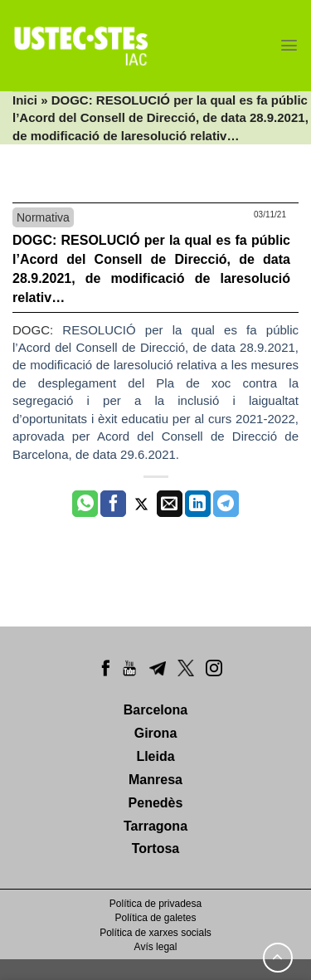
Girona (156, 733)
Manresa (155, 780)
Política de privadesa (155, 904)
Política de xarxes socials (155, 933)
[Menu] (289, 45)
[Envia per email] (170, 504)
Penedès (156, 803)
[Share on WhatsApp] (85, 504)
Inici (25, 100)
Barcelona (155, 710)
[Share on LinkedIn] (198, 504)
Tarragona (155, 826)
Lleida (155, 756)
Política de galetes (155, 918)
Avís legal (156, 947)
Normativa (43, 217)
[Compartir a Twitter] (141, 504)
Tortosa (155, 848)
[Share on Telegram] (226, 504)
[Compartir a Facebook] (113, 504)
